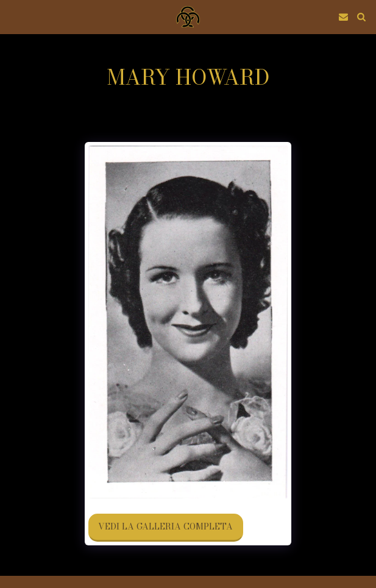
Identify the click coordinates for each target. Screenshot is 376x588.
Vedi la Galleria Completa (165, 526)
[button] (13, 16)
